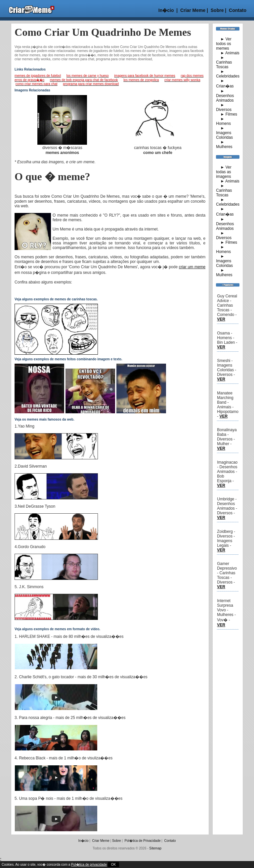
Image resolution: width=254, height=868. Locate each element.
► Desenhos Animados (225, 96)
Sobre (217, 10)
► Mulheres (224, 144)
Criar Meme (193, 10)
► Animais (228, 53)
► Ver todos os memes (224, 44)
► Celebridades (228, 74)
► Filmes (227, 114)
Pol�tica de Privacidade (143, 841)
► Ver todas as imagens (224, 172)
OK (113, 865)
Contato (238, 10)
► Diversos (224, 107)
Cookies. (8, 865)
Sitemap (155, 848)
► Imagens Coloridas (224, 133)
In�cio (166, 10)
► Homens (223, 121)
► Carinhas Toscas (224, 62)
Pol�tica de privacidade (89, 865)
